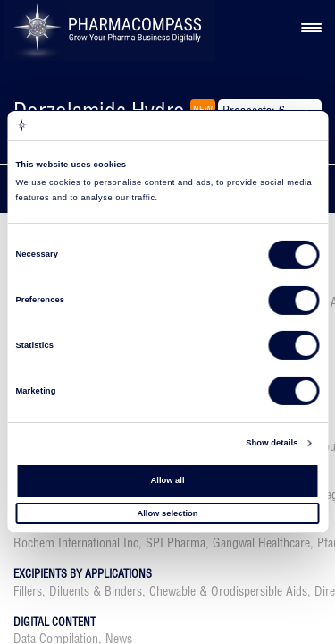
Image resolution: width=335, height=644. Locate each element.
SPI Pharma (176, 543)
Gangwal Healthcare (261, 543)
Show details (272, 443)
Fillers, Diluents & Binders (78, 591)
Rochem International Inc (76, 543)
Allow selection (167, 513)
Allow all (168, 480)
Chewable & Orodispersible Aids (228, 591)
